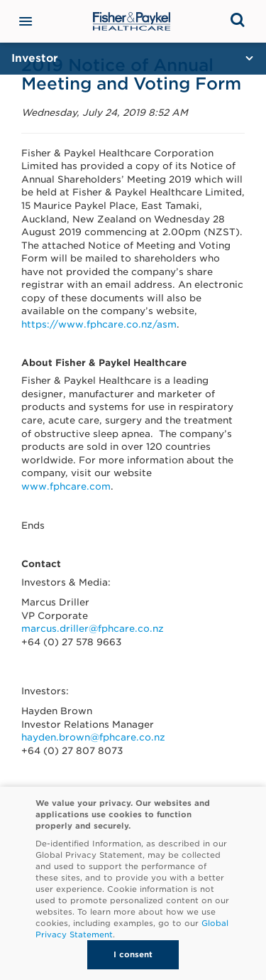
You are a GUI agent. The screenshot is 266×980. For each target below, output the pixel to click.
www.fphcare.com (66, 486)
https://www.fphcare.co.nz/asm (99, 324)
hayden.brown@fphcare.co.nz (93, 737)
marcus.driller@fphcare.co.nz (93, 629)
